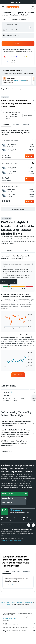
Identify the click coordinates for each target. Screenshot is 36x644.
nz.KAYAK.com (5, 603)
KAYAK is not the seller (19, 624)
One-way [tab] (16, 125)
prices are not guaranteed (10, 618)
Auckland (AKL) (10, 585)
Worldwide (20, 603)
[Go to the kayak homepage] (13, 7)
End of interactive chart (3, 327)
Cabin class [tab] (16, 572)
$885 (4, 13)
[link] (18, 375)
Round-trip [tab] (6, 125)
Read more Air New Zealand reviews (12, 541)
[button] (34, 2)
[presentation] (28, 15)
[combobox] (6, 19)
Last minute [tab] (26, 125)
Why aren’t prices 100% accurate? (19, 631)
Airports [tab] (7, 572)
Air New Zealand (16, 510)
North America (29, 603)
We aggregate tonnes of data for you (19, 627)
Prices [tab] (9, 250)
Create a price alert (20, 81)
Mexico (9, 604)
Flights (13, 603)
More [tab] (26, 250)
